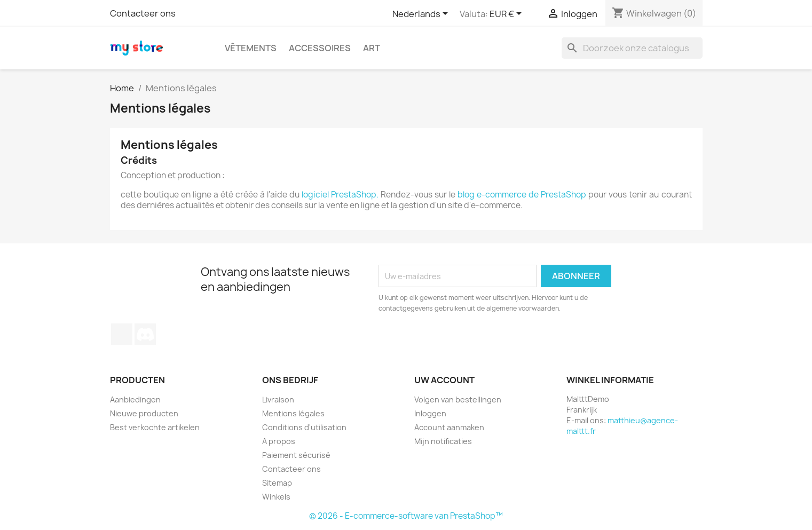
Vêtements (251, 48)
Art (372, 48)
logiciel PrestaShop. (341, 195)
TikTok (122, 334)
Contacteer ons (143, 13)
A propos (279, 441)
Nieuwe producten (144, 413)
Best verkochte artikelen (155, 427)
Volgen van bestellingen (458, 400)
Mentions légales (293, 413)
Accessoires (320, 48)
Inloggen (430, 413)
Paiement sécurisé (296, 455)
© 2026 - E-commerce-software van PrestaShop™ (406, 516)
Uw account (444, 380)
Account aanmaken (449, 427)
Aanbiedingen (135, 400)
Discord (145, 334)
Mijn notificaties (443, 441)
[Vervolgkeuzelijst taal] (422, 14)
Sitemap (277, 483)
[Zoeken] (632, 48)
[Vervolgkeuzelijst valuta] (507, 14)
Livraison (278, 400)
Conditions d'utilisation (304, 427)
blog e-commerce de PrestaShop (522, 195)
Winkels (276, 497)
